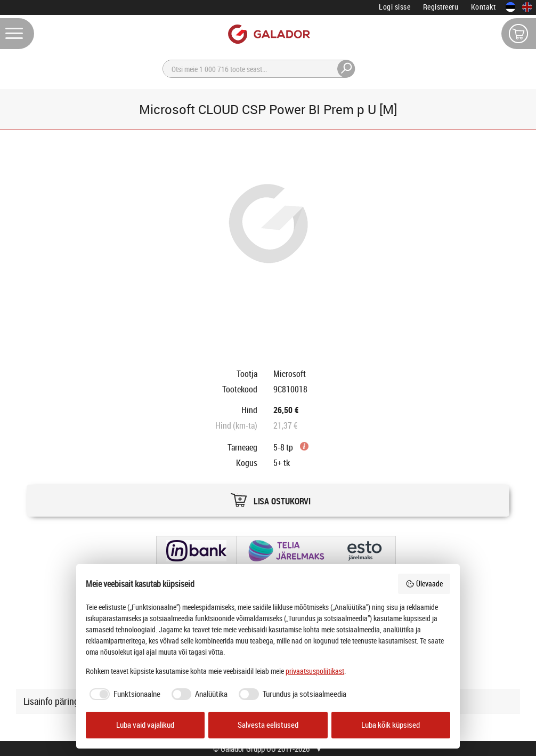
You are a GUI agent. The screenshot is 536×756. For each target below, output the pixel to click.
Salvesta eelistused (268, 725)
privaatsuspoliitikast (315, 671)
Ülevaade (424, 584)
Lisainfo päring (51, 701)
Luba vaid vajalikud (145, 725)
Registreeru (441, 7)
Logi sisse (395, 7)
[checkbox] (123, 694)
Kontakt (484, 7)
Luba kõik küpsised (391, 725)
